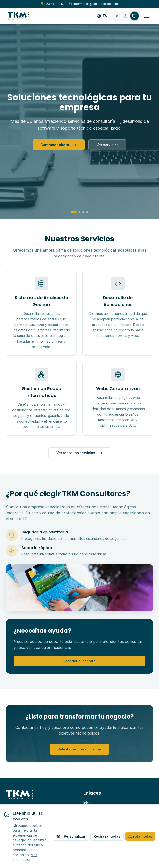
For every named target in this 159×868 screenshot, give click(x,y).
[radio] (117, 16)
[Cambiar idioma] (102, 16)
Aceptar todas (140, 836)
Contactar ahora (59, 145)
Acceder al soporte (79, 661)
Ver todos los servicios (80, 453)
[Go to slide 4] (87, 212)
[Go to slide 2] (79, 212)
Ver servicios (107, 145)
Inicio (88, 803)
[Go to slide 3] (83, 212)
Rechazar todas (107, 836)
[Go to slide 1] (74, 212)
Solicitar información (79, 749)
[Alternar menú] (146, 16)
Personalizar (71, 836)
